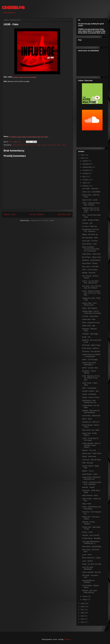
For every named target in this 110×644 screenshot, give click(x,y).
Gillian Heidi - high (89, 326)
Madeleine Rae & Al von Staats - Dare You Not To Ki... (91, 210)
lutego (85, 599)
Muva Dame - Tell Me (90, 263)
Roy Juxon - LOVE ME (90, 267)
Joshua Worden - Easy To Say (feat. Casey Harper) (91, 445)
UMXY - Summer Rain (90, 368)
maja (84, 183)
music (43, 145)
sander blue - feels (89, 319)
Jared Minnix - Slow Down (91, 254)
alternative (18, 145)
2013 (83, 622)
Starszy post (64, 215)
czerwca (86, 180)
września (86, 170)
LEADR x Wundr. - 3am (90, 391)
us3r (64, 145)
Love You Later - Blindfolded (88, 568)
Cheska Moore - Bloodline (91, 538)
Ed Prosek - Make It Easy (91, 345)
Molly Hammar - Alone (90, 495)
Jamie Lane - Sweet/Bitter (91, 192)
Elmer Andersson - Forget (91, 558)
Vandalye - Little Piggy (90, 334)
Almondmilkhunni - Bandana (89, 581)
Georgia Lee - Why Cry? (91, 422)
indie (37, 145)
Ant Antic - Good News (90, 316)
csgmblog (13, 8)
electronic (29, 145)
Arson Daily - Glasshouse (91, 416)
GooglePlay (45, 136)
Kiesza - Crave (87, 532)
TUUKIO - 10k (87, 223)
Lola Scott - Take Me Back (91, 460)
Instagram (27, 77)
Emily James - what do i (91, 348)
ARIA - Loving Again (89, 388)
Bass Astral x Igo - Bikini (91, 430)
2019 (83, 603)
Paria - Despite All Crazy (91, 323)
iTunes (19, 136)
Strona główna (37, 215)
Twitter (21, 77)
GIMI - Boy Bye (88, 463)
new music (51, 145)
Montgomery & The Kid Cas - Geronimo (90, 230)
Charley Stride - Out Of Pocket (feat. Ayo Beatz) (92, 312)
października (87, 167)
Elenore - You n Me (89, 450)
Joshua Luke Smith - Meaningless (89, 364)
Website (34, 77)
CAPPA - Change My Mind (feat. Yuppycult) (92, 483)
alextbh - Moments (89, 273)
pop (59, 145)
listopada (86, 164)
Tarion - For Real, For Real (92, 564)
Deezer (24, 136)
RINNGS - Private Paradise (88, 523)
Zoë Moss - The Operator (91, 351)
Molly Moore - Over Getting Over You (89, 401)
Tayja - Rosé (87, 504)
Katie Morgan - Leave (90, 474)
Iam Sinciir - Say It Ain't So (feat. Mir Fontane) (92, 287)
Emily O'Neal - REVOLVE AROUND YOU (91, 478)
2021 (83, 155)
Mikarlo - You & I (88, 471)
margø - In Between (89, 394)
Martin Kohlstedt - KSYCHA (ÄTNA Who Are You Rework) (91, 249)
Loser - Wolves (87, 561)
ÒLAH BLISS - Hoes (89, 244)
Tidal (39, 136)
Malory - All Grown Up (90, 234)
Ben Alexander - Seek (90, 238)
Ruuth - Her (86, 337)
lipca (84, 177)
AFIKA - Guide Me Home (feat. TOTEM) (91, 204)
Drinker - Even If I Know (91, 397)
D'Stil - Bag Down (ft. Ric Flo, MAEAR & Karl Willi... (91, 378)
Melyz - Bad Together (90, 308)
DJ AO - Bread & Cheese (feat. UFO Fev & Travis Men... (91, 293)
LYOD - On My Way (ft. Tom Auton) (90, 439)
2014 (83, 619)
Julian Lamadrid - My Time (92, 572)
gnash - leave (87, 419)
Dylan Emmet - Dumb (90, 200)
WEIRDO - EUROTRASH (91, 260)
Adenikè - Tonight (88, 487)
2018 (83, 607)
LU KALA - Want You (90, 226)
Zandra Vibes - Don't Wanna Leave (89, 304)
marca (85, 596)
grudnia (85, 161)
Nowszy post (10, 215)
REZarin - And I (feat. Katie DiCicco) (90, 591)
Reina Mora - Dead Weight (92, 547)
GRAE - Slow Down (89, 456)
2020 (83, 158)
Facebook (15, 77)
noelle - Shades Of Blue (91, 220)
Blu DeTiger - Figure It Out (92, 257)
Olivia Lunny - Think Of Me (92, 453)
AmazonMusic (32, 136)
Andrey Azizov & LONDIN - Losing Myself (91, 356)
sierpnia (86, 173)
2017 (83, 610)
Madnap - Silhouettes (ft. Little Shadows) (91, 412)
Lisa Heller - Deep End (90, 189)
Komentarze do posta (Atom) (43, 221)
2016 (83, 613)
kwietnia (86, 186)
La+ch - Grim (87, 555)
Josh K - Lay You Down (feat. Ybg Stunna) (90, 282)
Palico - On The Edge (90, 360)
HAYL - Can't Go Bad (90, 270)
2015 (83, 616)
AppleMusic (13, 136)
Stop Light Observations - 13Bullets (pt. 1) (91, 542)
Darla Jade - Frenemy (90, 241)
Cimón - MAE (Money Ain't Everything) (92, 508)
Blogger (67, 639)
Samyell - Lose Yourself (91, 535)
